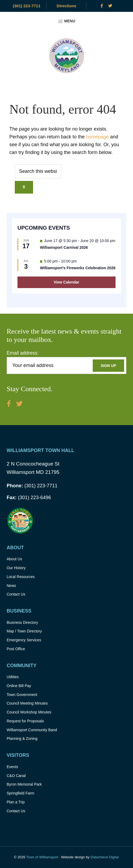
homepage (97, 137)
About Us (15, 559)
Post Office (16, 649)
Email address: (23, 353)
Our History (16, 568)
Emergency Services (24, 640)
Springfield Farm (21, 793)
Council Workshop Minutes (29, 712)
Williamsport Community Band (32, 730)
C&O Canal (16, 776)
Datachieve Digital (105, 857)
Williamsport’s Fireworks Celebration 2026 (78, 268)
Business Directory (22, 622)
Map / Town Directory (24, 631)
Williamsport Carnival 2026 (64, 247)
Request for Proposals (25, 721)
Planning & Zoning (22, 738)
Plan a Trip (16, 802)
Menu (66, 22)
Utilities (13, 677)
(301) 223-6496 (29, 498)
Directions (66, 6)
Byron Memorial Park (24, 784)
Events (12, 767)
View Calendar (66, 282)
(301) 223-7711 (27, 6)
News (11, 586)
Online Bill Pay (19, 686)
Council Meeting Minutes (27, 703)
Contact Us (16, 594)
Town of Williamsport (42, 857)
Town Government (22, 695)
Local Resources (21, 577)
